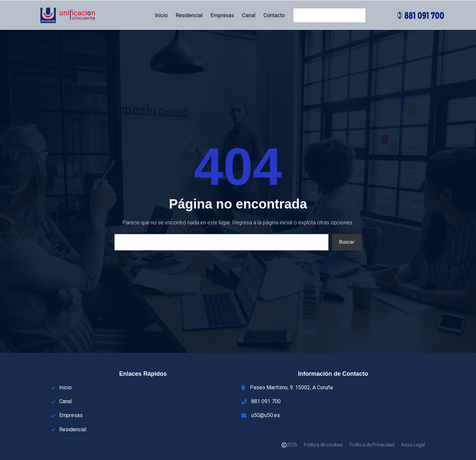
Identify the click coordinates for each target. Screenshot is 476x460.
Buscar (347, 242)
